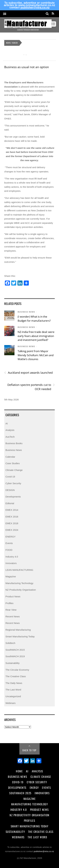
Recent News (13, 616)
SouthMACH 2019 (15, 656)
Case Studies (13, 463)
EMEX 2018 (12, 523)
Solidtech (10, 643)
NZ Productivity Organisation (21, 590)
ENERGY (11, 537)
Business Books (14, 443)
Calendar (10, 457)
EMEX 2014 (12, 510)
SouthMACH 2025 (20, 793)
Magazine (11, 576)
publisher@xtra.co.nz (35, 7)
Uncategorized (13, 696)
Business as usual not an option (27, 67)
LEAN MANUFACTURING (19, 570)
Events (9, 543)
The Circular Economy (17, 670)
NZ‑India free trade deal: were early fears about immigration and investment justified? (36, 336)
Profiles (10, 603)
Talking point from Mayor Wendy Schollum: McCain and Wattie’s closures (36, 355)
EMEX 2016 (12, 517)
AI (7, 423)
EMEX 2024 (12, 530)
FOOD (9, 550)
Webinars (11, 703)
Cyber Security (13, 483)
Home (19, 771)
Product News (13, 596)
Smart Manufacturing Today (20, 636)
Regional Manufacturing (18, 630)
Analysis (10, 430)
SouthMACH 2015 (15, 650)
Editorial (10, 503)
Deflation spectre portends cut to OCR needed (31, 387)
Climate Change (14, 470)
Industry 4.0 (12, 557)
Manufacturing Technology (19, 583)
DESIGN (10, 490)
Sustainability (13, 663)
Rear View (11, 610)
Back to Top (29, 750)
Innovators (11, 563)
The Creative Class (16, 676)
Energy (34, 788)
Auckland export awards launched (28, 373)
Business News (26, 312)
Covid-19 (10, 477)
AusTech (10, 437)
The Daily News (14, 683)
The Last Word (13, 690)
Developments (13, 497)
